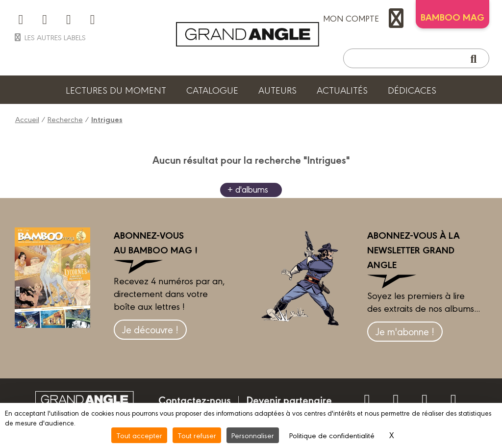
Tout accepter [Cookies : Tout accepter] (139, 435)
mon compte (366, 18)
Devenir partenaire (289, 399)
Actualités (342, 90)
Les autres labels (49, 37)
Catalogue (212, 90)
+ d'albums (248, 189)
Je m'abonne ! (405, 331)
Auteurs (277, 90)
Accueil (27, 119)
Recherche (65, 119)
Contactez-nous (195, 399)
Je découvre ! (150, 329)
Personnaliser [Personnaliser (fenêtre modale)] (253, 435)
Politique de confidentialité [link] (332, 435)
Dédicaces (412, 90)
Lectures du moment (116, 90)
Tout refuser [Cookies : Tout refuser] (197, 435)
